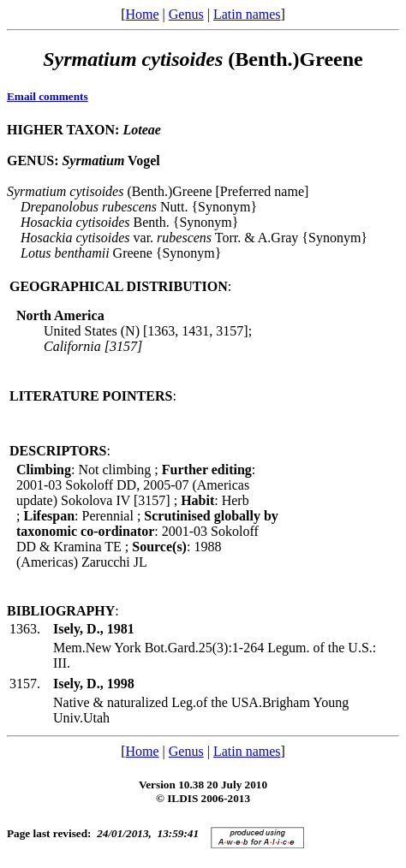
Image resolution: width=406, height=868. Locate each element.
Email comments (48, 96)
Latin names (247, 14)
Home (142, 14)
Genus (186, 14)
